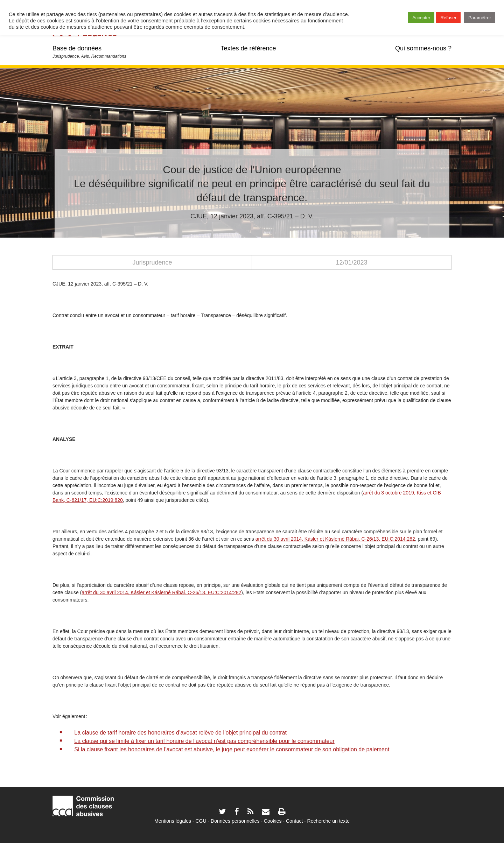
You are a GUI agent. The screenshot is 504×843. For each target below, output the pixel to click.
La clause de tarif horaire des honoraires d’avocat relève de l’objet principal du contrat (180, 733)
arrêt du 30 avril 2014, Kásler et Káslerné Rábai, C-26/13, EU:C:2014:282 (161, 592)
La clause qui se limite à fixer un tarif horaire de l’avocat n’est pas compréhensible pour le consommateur (204, 741)
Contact (294, 821)
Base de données (77, 48)
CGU (201, 821)
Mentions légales (173, 821)
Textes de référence (248, 48)
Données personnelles (235, 821)
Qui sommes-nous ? (423, 48)
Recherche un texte (328, 821)
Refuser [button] (448, 18)
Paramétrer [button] (480, 18)
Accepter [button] (421, 18)
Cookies (273, 821)
